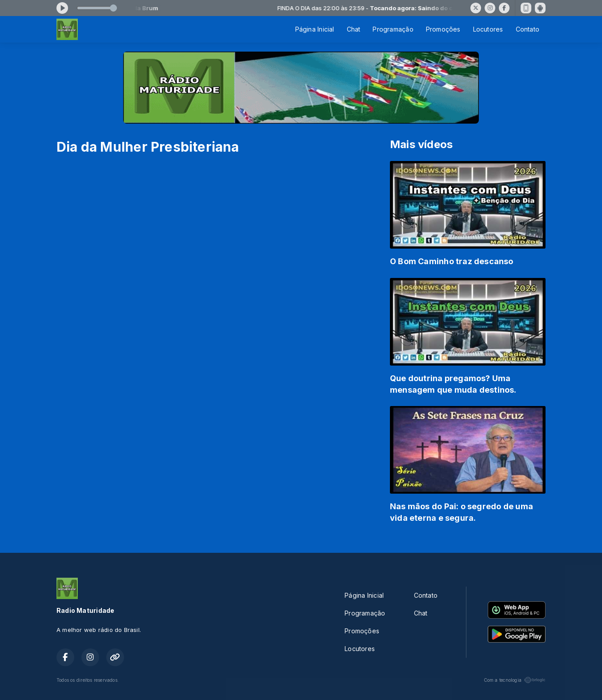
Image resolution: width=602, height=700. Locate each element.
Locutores (488, 29)
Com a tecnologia (515, 680)
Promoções (443, 29)
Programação (393, 29)
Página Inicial (315, 29)
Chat (354, 29)
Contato (528, 29)
